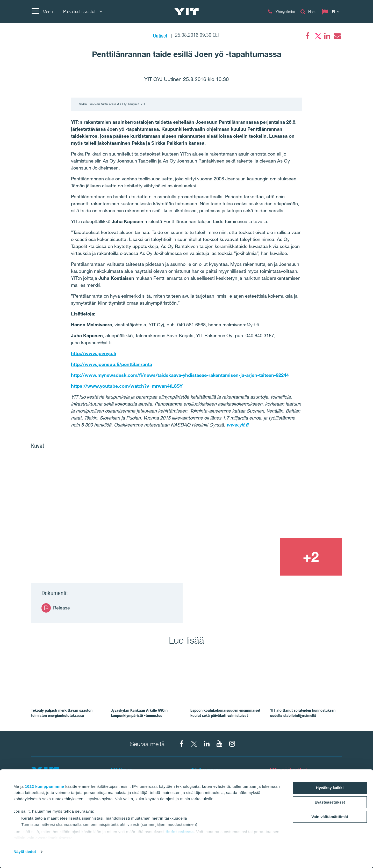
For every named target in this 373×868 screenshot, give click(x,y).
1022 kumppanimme (44, 786)
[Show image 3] (248, 557)
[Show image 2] (280, 501)
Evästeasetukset (330, 802)
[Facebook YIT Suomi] (181, 744)
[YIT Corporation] (207, 744)
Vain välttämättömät (330, 817)
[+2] (311, 557)
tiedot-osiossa (180, 832)
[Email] (337, 36)
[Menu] (42, 12)
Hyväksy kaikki (330, 788)
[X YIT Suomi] (194, 744)
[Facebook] (307, 36)
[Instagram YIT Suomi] (232, 744)
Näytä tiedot (25, 852)
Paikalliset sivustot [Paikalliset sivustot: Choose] (83, 12)
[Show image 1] (124, 520)
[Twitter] (317, 36)
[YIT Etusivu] (187, 12)
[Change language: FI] (332, 12)
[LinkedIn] (327, 36)
